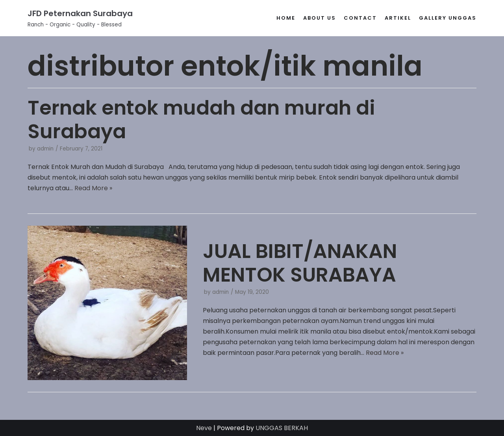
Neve (204, 428)
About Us (320, 18)
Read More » (93, 188)
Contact (360, 18)
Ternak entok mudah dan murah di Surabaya (201, 120)
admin (45, 149)
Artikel (398, 18)
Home (286, 18)
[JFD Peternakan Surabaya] (80, 18)
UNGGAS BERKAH (282, 428)
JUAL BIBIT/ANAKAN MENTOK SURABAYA (300, 263)
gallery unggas (448, 18)
